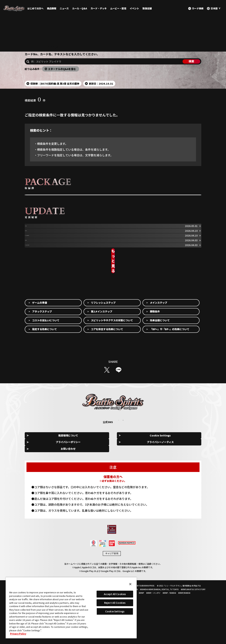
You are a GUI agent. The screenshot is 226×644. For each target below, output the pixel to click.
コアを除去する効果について (107, 385)
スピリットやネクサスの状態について (112, 376)
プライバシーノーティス (150, 491)
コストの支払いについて (46, 376)
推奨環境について (43, 491)
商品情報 (52, 8)
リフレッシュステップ (103, 358)
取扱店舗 (147, 8)
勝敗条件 (155, 367)
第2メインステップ (102, 367)
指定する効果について (44, 385)
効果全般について (160, 376)
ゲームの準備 (40, 358)
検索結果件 (35, 112)
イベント (134, 8)
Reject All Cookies (115, 603)
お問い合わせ (185, 491)
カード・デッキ (99, 8)
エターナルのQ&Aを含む (62, 80)
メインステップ (159, 358)
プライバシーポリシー (114, 491)
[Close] (130, 584)
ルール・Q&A (80, 8)
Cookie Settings (79, 491)
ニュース (64, 8)
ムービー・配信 (118, 8)
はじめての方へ (35, 8)
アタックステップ (42, 367)
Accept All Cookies (115, 594)
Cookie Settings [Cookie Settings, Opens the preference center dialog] (115, 611)
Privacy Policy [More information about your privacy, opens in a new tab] (18, 634)
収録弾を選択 (35, 210)
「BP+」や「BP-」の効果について (170, 385)
